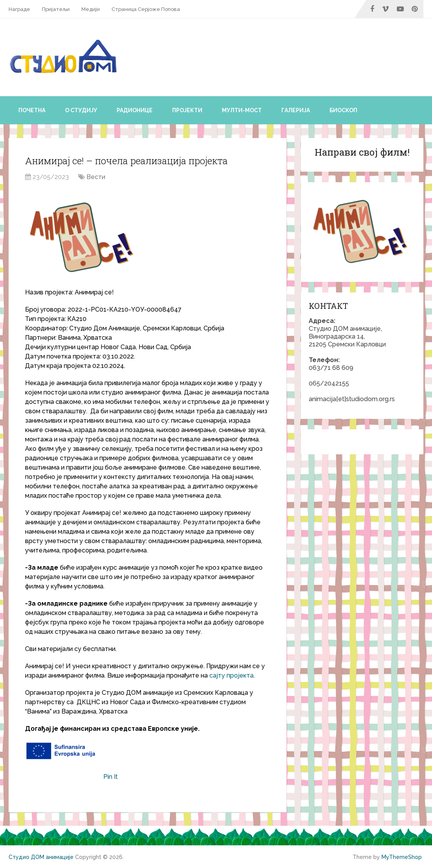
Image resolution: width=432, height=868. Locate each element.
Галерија (296, 110)
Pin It (111, 777)
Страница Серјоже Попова (146, 9)
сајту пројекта (231, 675)
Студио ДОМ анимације (41, 857)
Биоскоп (343, 110)
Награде (19, 9)
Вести (96, 177)
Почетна (32, 110)
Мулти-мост (242, 110)
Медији (91, 9)
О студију (81, 110)
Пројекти (187, 110)
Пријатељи (56, 9)
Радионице (135, 110)
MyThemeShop (402, 857)
